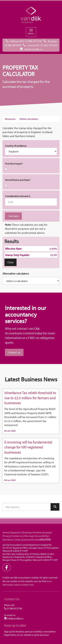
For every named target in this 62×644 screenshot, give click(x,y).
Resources (10, 119)
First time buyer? (14, 164)
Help (18, 540)
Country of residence (16, 146)
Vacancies (16, 532)
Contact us (14, 352)
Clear (10, 262)
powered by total (36, 540)
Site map (29, 536)
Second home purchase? (18, 180)
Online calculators (29, 119)
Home (6, 532)
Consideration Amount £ (18, 196)
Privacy (6, 536)
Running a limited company (37, 532)
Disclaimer (8, 540)
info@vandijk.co (34, 49)
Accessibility (42, 536)
